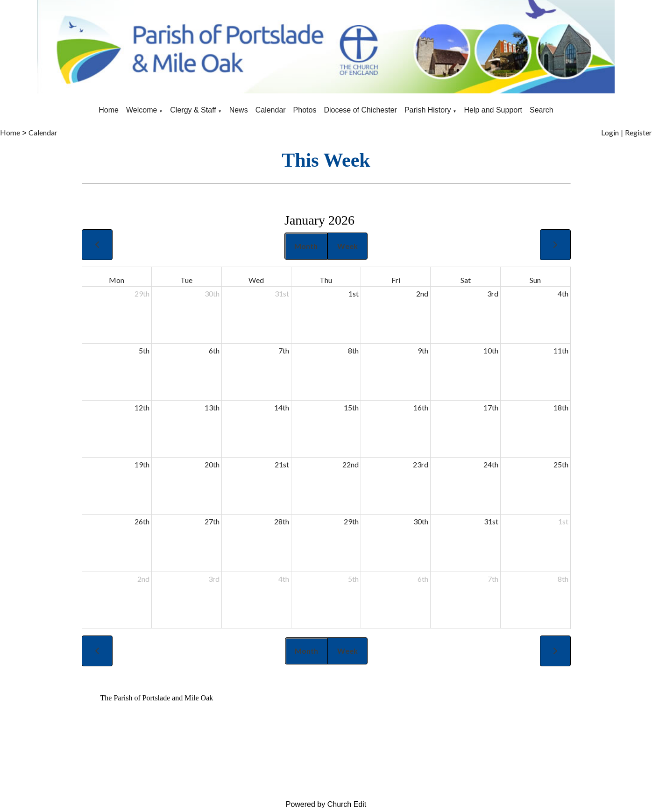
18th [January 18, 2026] (561, 407)
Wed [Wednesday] (256, 280)
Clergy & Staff (193, 110)
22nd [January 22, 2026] (351, 464)
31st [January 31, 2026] (491, 521)
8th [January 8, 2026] (353, 350)
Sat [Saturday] (466, 280)
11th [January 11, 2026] (561, 350)
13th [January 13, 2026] (212, 407)
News (239, 110)
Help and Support (493, 110)
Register (638, 132)
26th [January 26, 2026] (142, 521)
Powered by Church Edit (326, 804)
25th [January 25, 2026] (561, 464)
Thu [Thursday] (326, 280)
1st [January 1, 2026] (354, 293)
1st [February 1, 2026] (563, 521)
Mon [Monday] (117, 280)
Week (347, 246)
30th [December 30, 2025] (212, 293)
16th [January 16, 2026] (421, 407)
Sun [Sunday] (535, 280)
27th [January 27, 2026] (212, 521)
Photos (305, 110)
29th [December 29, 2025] (142, 293)
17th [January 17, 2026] (491, 407)
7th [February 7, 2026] (493, 579)
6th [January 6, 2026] (214, 350)
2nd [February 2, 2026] (143, 579)
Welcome (142, 110)
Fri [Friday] (396, 280)
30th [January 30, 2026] (421, 521)
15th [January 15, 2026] (351, 407)
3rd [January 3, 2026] (493, 293)
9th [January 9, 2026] (423, 350)
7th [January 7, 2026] (284, 350)
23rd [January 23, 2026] (421, 464)
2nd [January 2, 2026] (422, 293)
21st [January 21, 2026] (282, 464)
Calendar (271, 110)
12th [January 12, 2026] (142, 407)
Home (109, 110)
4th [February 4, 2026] (284, 579)
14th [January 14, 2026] (282, 407)
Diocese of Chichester (360, 110)
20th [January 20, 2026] (212, 464)
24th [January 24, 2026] (491, 464)
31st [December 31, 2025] (282, 293)
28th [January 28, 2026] (282, 521)
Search (542, 110)
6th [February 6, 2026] (423, 579)
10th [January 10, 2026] (491, 350)
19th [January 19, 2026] (142, 464)
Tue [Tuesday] (186, 280)
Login (610, 132)
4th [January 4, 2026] (563, 293)
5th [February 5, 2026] (353, 579)
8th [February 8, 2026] (563, 579)
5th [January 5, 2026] (144, 350)
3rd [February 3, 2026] (214, 579)
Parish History (428, 110)
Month (306, 246)
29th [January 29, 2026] (351, 521)
